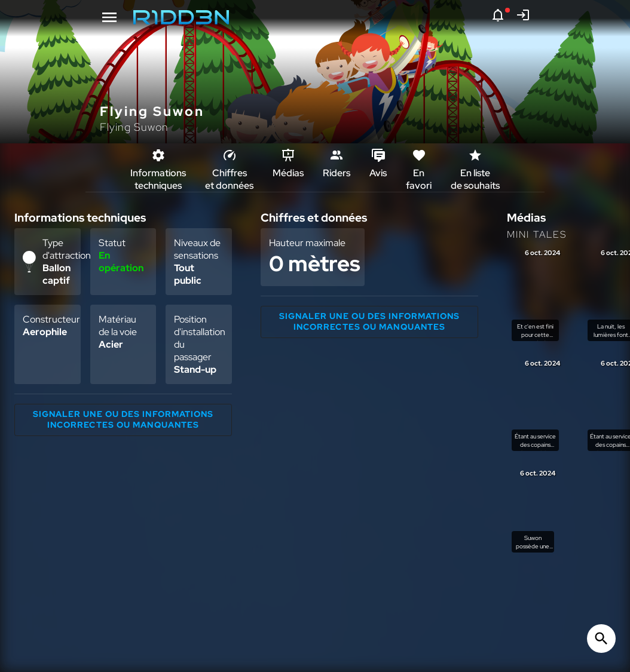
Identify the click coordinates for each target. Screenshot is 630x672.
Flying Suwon (134, 127)
